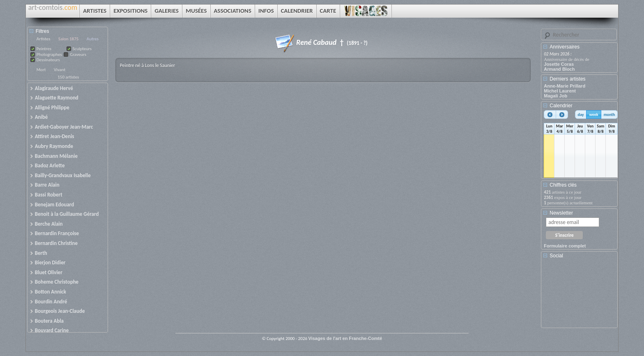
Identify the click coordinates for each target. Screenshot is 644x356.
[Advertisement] (581, 296)
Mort (41, 70)
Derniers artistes (567, 79)
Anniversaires (565, 47)
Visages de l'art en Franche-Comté (345, 338)
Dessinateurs (48, 60)
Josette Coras (559, 64)
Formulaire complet (565, 246)
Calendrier (561, 106)
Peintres (44, 49)
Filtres (43, 31)
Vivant (60, 70)
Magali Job (555, 96)
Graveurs (78, 54)
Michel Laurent (560, 91)
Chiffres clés (563, 185)
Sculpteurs (82, 49)
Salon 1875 (68, 39)
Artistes (44, 39)
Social (556, 256)
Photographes (49, 54)
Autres (93, 39)
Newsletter (561, 213)
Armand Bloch (559, 69)
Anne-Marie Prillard (565, 86)
